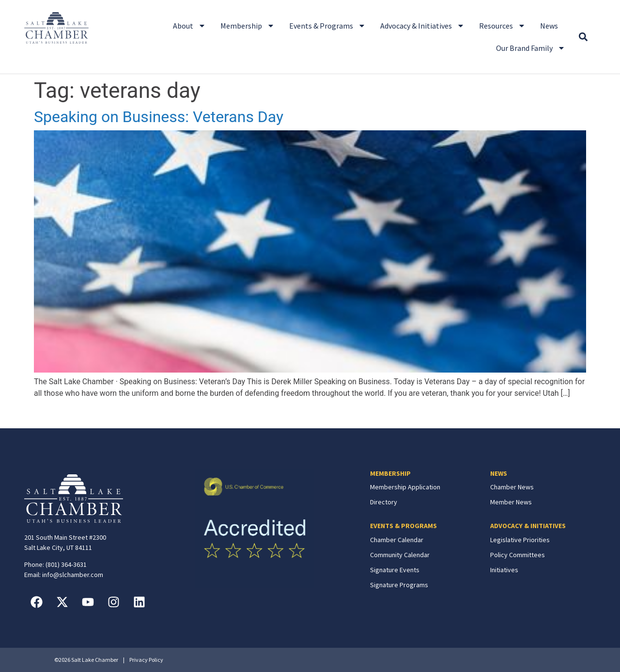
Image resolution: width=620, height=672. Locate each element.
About (189, 26)
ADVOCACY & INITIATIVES (528, 526)
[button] (583, 37)
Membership (248, 26)
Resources (502, 26)
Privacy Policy (146, 660)
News (549, 26)
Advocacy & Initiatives (422, 26)
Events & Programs (327, 26)
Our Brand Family (531, 48)
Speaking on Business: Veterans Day (159, 117)
